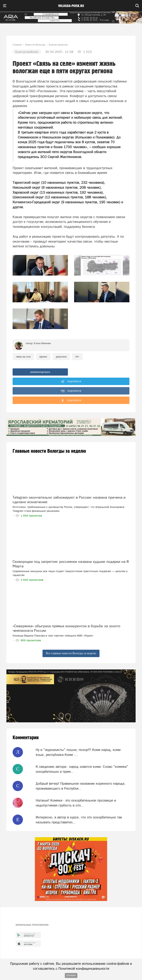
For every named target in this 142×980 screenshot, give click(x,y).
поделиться (71, 382)
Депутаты (61, 357)
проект (43, 357)
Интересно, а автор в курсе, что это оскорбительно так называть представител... (79, 820)
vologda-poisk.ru (71, 6)
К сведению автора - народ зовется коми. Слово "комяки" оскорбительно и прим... (82, 769)
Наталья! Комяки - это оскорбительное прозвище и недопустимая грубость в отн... (76, 803)
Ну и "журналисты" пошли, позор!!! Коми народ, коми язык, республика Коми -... (78, 752)
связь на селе (23, 357)
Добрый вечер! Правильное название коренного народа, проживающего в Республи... (80, 786)
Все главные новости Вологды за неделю (71, 653)
